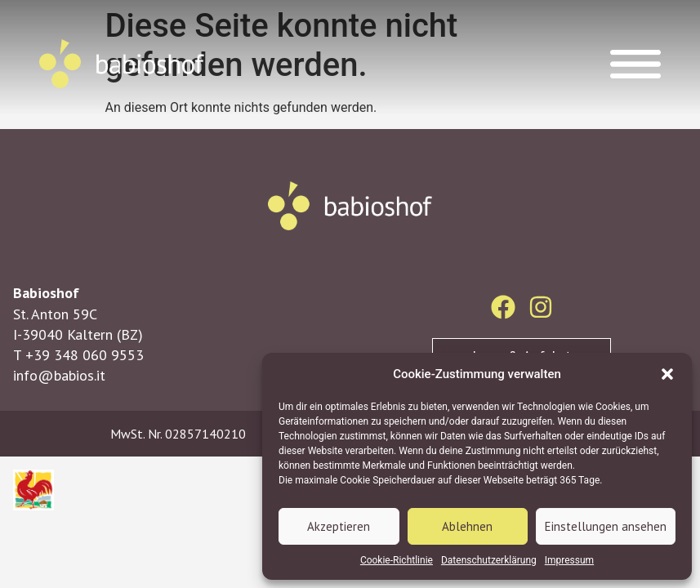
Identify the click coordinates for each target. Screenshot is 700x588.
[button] (667, 374)
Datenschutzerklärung (489, 560)
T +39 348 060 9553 (78, 355)
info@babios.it (59, 375)
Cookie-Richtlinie (397, 560)
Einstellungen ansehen (606, 526)
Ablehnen (467, 526)
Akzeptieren (339, 526)
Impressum (569, 560)
